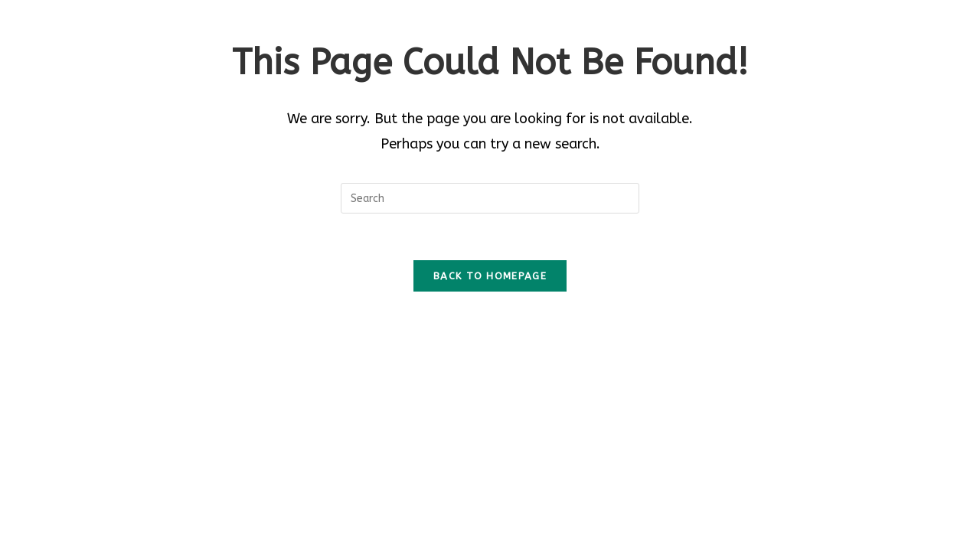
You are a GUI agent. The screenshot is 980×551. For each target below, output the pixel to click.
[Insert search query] (490, 198)
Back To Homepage (490, 276)
